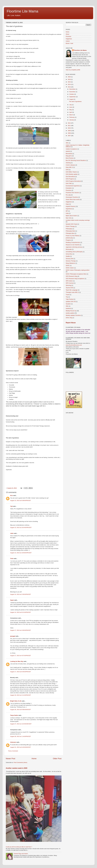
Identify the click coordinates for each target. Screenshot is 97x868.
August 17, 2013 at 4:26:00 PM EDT (21, 630)
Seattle (68, 256)
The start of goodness (75, 101)
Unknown (13, 742)
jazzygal (13, 636)
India (67, 213)
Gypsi (12, 600)
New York (69, 218)
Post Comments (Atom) (20, 762)
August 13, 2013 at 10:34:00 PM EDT (21, 527)
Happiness (69, 39)
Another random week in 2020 (17, 768)
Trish (12, 559)
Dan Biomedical (70, 177)
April (71, 112)
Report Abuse (71, 323)
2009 (69, 131)
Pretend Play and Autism (21, 854)
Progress (68, 240)
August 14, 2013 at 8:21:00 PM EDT (21, 612)
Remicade (69, 249)
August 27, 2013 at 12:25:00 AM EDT (21, 724)
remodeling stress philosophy (74, 252)
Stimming (69, 285)
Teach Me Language (72, 290)
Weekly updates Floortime (73, 315)
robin (12, 533)
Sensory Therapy (71, 261)
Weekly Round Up (71, 311)
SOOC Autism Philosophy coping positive (78, 270)
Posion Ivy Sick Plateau (73, 236)
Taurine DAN (70, 288)
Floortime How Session (72, 193)
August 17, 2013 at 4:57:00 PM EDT (21, 656)
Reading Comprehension (73, 242)
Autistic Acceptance (71, 149)
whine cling (69, 318)
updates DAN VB (71, 302)
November (73, 92)
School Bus (69, 254)
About (67, 34)
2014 (69, 84)
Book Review (70, 158)
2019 (69, 79)
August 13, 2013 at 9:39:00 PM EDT (21, 500)
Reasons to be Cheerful (73, 245)
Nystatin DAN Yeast (71, 224)
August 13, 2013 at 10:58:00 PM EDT (21, 553)
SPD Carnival (70, 283)
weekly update (70, 313)
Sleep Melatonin (70, 263)
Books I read (69, 43)
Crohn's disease (70, 165)
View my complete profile (73, 70)
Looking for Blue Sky (17, 661)
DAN (67, 170)
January (72, 120)
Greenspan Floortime (72, 197)
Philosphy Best (70, 233)
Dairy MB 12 (69, 167)
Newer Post (11, 759)
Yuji (11, 506)
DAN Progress (70, 179)
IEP (67, 211)
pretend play (69, 238)
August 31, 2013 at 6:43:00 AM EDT (21, 747)
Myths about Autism (71, 216)
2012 (69, 123)
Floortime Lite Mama (23, 11)
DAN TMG (69, 183)
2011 (69, 126)
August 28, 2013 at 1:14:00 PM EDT (21, 736)
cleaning (68, 163)
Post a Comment (13, 751)
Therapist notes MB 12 (72, 292)
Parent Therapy (70, 226)
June (71, 107)
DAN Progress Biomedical (73, 181)
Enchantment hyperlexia (73, 186)
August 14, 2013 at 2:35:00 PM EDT (21, 594)
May (71, 110)
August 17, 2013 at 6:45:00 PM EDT (21, 672)
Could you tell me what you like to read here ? (19, 847)
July (71, 105)
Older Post (57, 759)
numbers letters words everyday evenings (78, 220)
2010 (69, 128)
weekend (68, 308)
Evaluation (69, 188)
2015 (69, 82)
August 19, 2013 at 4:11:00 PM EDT (21, 695)
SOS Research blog (72, 276)
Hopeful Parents (70, 206)
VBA (67, 306)
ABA (67, 143)
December (73, 89)
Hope (67, 204)
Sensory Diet (70, 259)
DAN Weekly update (72, 174)
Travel (68, 295)
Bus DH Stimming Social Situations (76, 160)
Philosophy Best (70, 231)
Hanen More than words (73, 199)
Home (34, 759)
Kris (12, 495)
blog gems (69, 156)
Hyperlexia (69, 209)
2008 (69, 133)
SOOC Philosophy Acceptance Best (76, 274)
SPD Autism (69, 281)
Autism (68, 41)
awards (68, 151)
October (72, 94)
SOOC (68, 265)
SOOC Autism (70, 268)
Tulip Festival (70, 299)
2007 (69, 136)
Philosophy (69, 229)
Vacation (68, 304)
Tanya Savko (14, 715)
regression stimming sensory (74, 247)
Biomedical (69, 154)
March (71, 115)
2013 (69, 87)
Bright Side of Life (16, 701)
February (72, 117)
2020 (69, 77)
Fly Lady (68, 195)
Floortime (69, 36)
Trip (67, 297)
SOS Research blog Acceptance (75, 279)
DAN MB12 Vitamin (71, 172)
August (72, 99)
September (73, 97)
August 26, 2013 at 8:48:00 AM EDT (21, 710)
